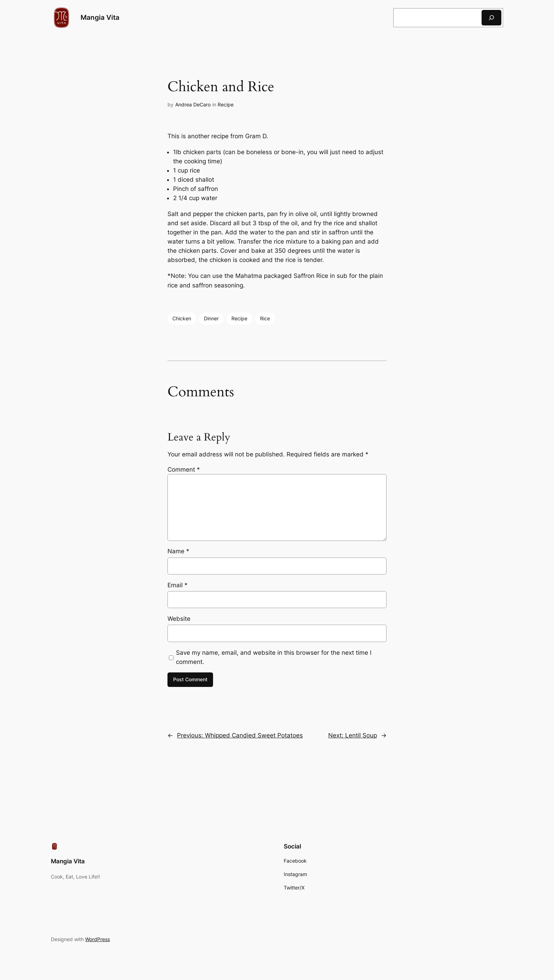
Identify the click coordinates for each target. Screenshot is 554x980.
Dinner (211, 318)
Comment (184, 469)
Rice (265, 318)
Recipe (226, 104)
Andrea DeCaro (193, 104)
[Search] (491, 17)
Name (178, 551)
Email (178, 585)
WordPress (98, 939)
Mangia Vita (100, 17)
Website (179, 619)
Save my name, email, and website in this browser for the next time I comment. (274, 657)
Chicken (182, 318)
